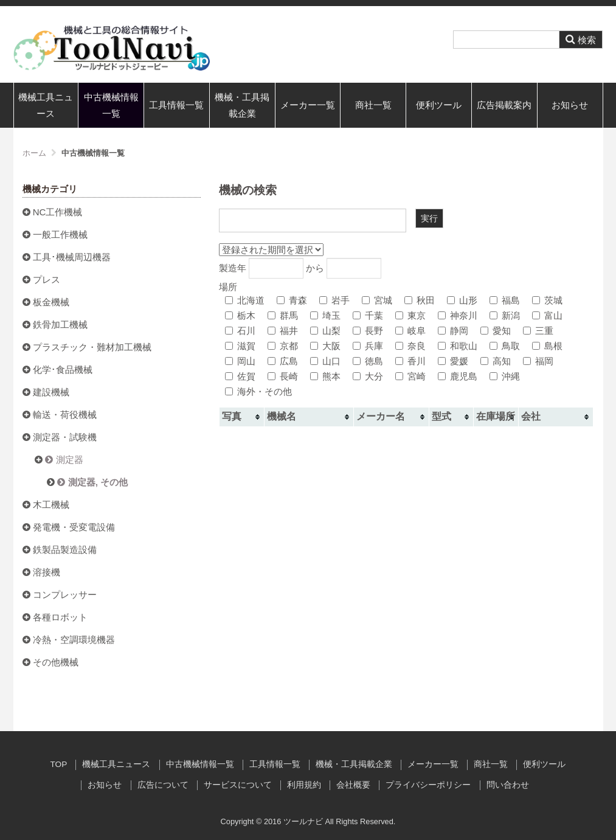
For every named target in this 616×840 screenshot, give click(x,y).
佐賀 (240, 376)
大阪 (325, 346)
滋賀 (240, 346)
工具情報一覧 (176, 105)
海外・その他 (258, 391)
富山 (547, 315)
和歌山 (458, 346)
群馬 (283, 315)
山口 (325, 361)
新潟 (505, 315)
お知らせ (570, 105)
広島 (283, 361)
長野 (368, 331)
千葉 (368, 315)
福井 (283, 331)
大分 (368, 376)
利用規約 (304, 785)
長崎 (283, 376)
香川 (410, 361)
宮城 (377, 300)
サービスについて (238, 785)
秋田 (420, 300)
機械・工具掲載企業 (242, 105)
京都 (283, 346)
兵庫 (368, 346)
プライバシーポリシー (428, 785)
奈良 (410, 346)
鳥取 (505, 346)
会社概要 (353, 785)
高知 (496, 361)
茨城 (547, 300)
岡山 (240, 361)
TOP (59, 764)
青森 (292, 300)
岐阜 (410, 331)
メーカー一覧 (308, 105)
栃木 (240, 315)
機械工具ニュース (46, 105)
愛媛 (453, 361)
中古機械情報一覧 (111, 105)
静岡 (453, 331)
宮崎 (410, 376)
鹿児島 (458, 376)
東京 (410, 315)
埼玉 (325, 315)
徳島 (368, 361)
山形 (462, 300)
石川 (240, 331)
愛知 (496, 331)
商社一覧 (373, 105)
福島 (505, 300)
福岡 (538, 361)
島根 (547, 346)
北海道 (245, 300)
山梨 (325, 331)
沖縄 (505, 376)
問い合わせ (508, 785)
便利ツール (439, 105)
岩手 (334, 300)
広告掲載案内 (504, 105)
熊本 (325, 376)
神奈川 (458, 315)
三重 (538, 331)
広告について (163, 785)
